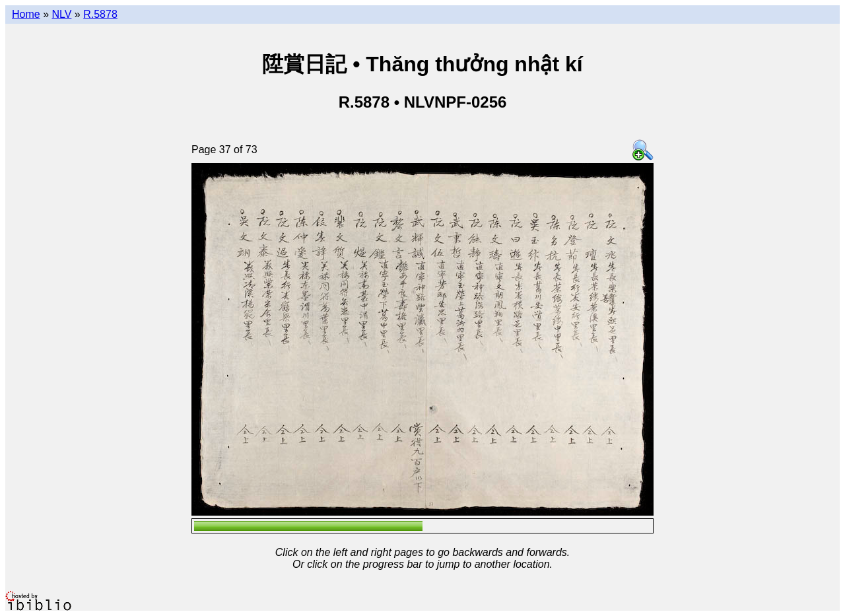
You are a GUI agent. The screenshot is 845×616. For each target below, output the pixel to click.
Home (26, 14)
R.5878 (100, 14)
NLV (61, 14)
